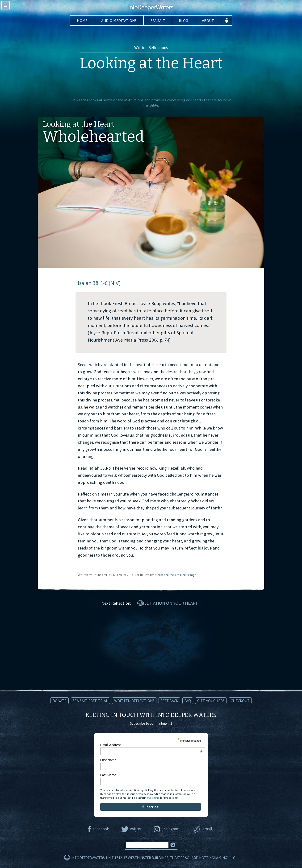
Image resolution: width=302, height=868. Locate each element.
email (208, 828)
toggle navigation (6, 5)
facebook (100, 828)
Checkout (240, 700)
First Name (108, 759)
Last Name (108, 775)
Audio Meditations (118, 21)
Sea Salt (158, 21)
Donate (59, 700)
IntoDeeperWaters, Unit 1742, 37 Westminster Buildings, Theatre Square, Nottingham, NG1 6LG (153, 857)
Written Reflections (134, 700)
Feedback (169, 700)
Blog (185, 21)
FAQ (188, 700)
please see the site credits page (176, 575)
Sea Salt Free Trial (90, 700)
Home (80, 21)
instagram (171, 828)
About (210, 21)
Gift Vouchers (211, 700)
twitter (135, 828)
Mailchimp (153, 797)
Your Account (229, 21)
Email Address (151, 744)
